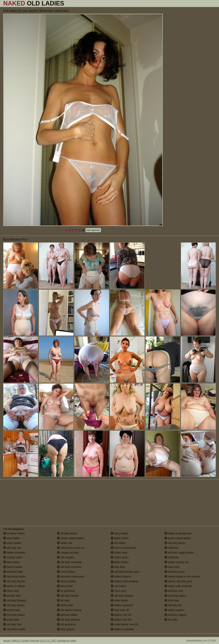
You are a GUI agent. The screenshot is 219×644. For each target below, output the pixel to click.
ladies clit (64, 543)
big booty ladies (15, 577)
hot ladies (118, 543)
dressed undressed (70, 577)
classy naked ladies (71, 538)
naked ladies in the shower (182, 577)
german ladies (67, 615)
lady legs (118, 567)
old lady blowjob (15, 600)
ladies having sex (177, 562)
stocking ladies (175, 596)
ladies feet (65, 605)
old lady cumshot (69, 567)
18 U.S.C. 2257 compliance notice (58, 641)
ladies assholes (14, 553)
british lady (12, 610)
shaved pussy (175, 572)
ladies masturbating (124, 581)
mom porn (119, 591)
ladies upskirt (174, 610)
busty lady (11, 620)
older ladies (119, 600)
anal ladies (12, 538)
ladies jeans (120, 557)
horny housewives (123, 548)
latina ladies (120, 562)
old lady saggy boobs (179, 553)
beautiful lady (13, 572)
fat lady (63, 600)
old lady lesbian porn (125, 572)
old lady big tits (14, 581)
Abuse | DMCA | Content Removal (21, 641)
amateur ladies (14, 533)
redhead (171, 548)
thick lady (172, 600)
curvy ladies (66, 572)
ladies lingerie (121, 577)
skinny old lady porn (178, 581)
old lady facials (68, 596)
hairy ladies (119, 533)
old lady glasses (68, 620)
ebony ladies (66, 581)
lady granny (66, 629)
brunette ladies (14, 615)
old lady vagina (175, 615)
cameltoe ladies (15, 629)
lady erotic (65, 586)
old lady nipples (122, 596)
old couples (66, 557)
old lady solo (174, 591)
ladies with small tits (178, 586)
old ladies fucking (69, 610)
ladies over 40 (121, 615)
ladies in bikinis (14, 586)
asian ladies (12, 543)
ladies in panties (122, 629)
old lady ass (12, 548)
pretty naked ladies (178, 538)
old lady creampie (69, 562)
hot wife (171, 620)
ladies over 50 (121, 620)
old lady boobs (14, 605)
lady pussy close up (71, 548)
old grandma (66, 624)
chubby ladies (67, 533)
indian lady (119, 553)
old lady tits (173, 605)
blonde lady (12, 596)
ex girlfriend (66, 591)
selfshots (172, 557)
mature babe (13, 557)
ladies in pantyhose (178, 533)
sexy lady (172, 567)
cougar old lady (68, 553)
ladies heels (120, 538)
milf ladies (119, 586)
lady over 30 (120, 610)
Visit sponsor (93, 230)
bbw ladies (11, 562)
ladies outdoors (122, 605)
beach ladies (13, 567)
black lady (11, 591)
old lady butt (12, 624)
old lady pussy (175, 543)
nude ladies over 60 (124, 624)
